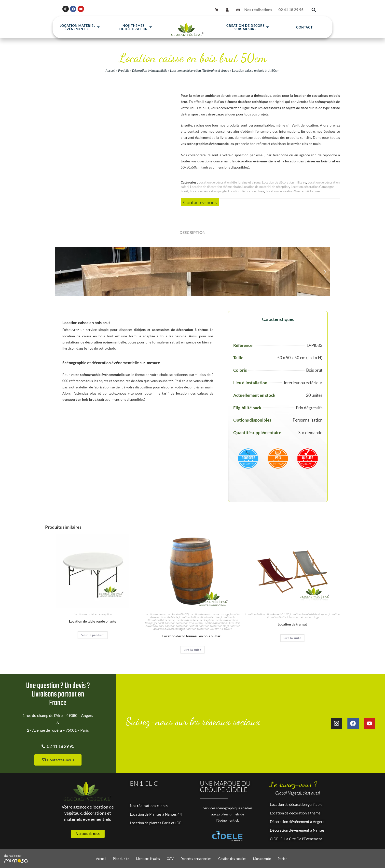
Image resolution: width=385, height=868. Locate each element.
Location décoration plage (246, 191)
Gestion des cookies (232, 859)
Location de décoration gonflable (296, 804)
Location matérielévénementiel (80, 29)
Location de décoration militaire (284, 182)
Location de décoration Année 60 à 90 (167, 614)
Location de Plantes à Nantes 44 (156, 814)
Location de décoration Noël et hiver (200, 617)
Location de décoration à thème (295, 813)
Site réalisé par (13, 856)
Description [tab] (192, 232)
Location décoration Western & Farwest (294, 191)
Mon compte (262, 859)
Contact (304, 29)
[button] (314, 11)
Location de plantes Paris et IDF (156, 823)
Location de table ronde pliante (93, 621)
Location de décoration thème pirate (215, 187)
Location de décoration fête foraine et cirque (200, 71)
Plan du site (121, 859)
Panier (282, 859)
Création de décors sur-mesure (248, 29)
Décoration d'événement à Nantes (297, 830)
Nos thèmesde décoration (136, 29)
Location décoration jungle (208, 191)
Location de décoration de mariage (209, 614)
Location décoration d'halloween (184, 623)
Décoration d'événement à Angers (297, 822)
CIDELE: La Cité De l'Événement (296, 839)
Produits (124, 71)
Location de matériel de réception (266, 187)
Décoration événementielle (150, 71)
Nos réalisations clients (149, 806)
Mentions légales (148, 859)
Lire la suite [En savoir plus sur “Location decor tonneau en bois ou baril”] (192, 650)
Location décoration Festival (181, 626)
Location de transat (292, 624)
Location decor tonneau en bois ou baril (192, 636)
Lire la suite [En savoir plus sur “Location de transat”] (292, 638)
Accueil (110, 71)
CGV (170, 859)
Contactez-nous (200, 202)
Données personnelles (196, 859)
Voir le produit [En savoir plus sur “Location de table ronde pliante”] (93, 635)
